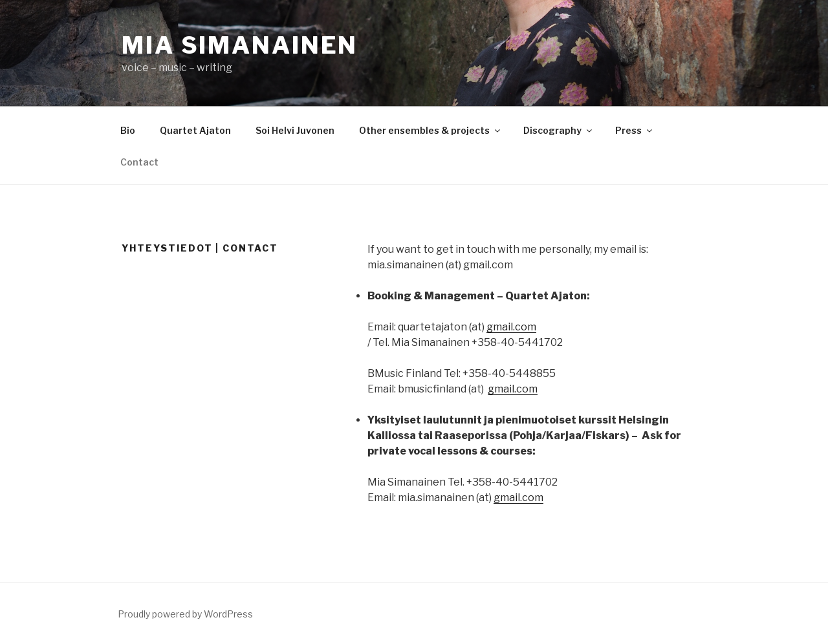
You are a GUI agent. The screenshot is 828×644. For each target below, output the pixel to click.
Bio (128, 130)
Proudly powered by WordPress (185, 614)
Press (635, 130)
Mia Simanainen (240, 45)
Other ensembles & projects (430, 130)
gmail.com (511, 327)
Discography (559, 130)
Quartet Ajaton (195, 130)
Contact (139, 162)
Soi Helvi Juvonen (295, 130)
